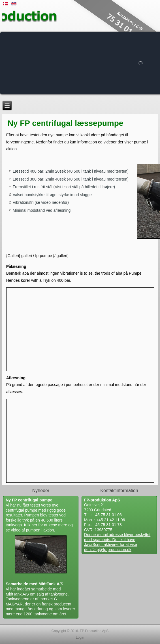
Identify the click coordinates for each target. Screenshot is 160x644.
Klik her (31, 525)
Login (80, 637)
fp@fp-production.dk (113, 550)
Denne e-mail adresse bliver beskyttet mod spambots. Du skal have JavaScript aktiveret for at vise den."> (117, 542)
